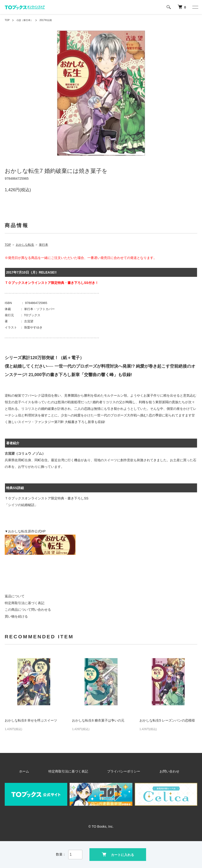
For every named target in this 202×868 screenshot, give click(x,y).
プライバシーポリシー (119, 771)
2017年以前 (51, 20)
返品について (15, 596)
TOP (8, 20)
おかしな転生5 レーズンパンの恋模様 (167, 720)
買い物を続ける (16, 616)
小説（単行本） (27, 20)
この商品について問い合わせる (28, 610)
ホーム (44, 771)
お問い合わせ (153, 771)
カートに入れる (118, 854)
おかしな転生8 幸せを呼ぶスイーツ (31, 720)
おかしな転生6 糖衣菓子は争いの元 (98, 720)
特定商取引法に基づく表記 (25, 603)
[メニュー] (195, 7)
